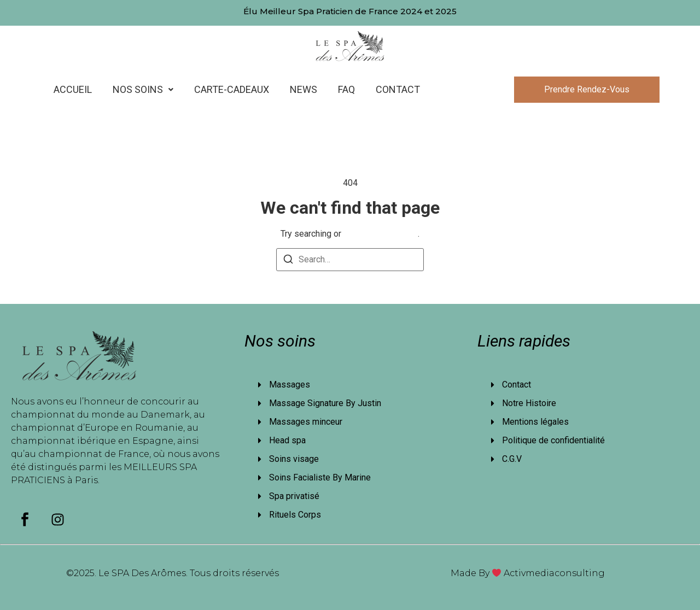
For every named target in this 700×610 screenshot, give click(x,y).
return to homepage (381, 234)
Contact (398, 89)
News (304, 89)
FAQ (346, 89)
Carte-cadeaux (232, 89)
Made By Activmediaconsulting (528, 573)
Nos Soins (143, 89)
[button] (143, 90)
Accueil (73, 89)
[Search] (288, 261)
